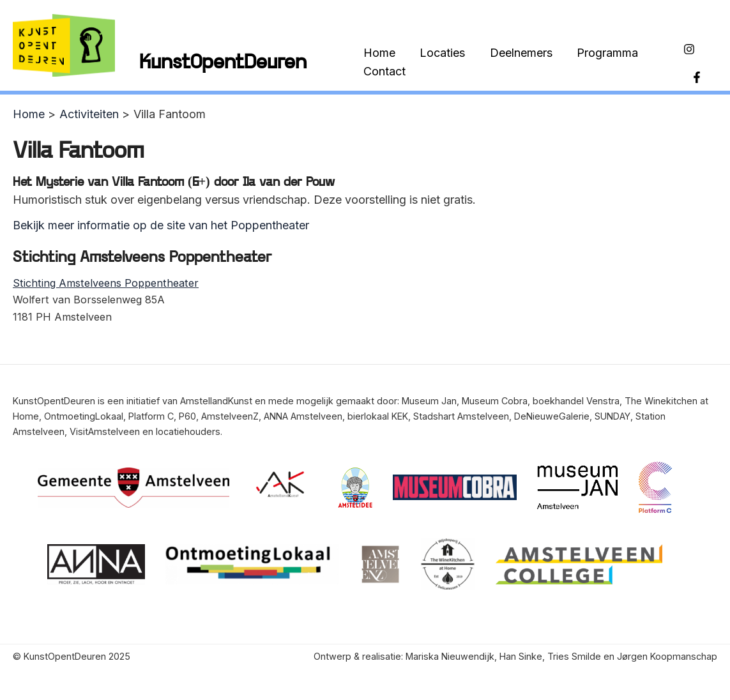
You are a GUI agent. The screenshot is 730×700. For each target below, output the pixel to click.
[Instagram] (688, 52)
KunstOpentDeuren (223, 61)
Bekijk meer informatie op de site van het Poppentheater (161, 221)
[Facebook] (696, 71)
